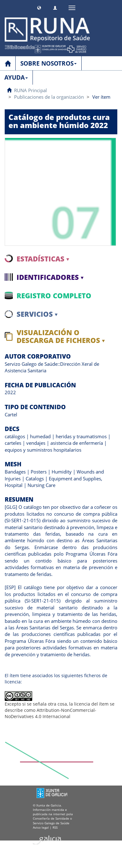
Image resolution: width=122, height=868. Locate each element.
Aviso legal (41, 827)
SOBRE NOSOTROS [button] (48, 63)
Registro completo (54, 295)
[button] (39, 7)
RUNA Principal (30, 90)
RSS (55, 827)
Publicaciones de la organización (49, 97)
